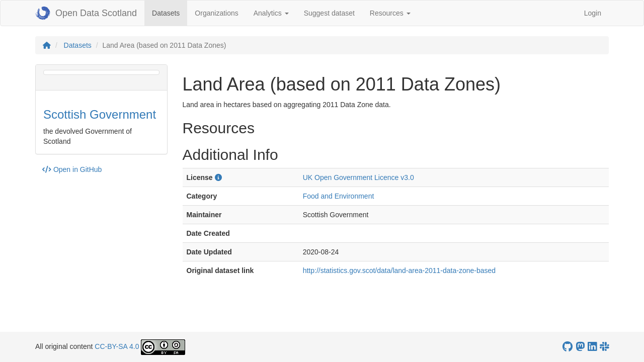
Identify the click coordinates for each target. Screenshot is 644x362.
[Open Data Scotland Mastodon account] (580, 347)
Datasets (170, 12)
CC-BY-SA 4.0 (117, 346)
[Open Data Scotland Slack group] (604, 347)
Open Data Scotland (86, 13)
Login (593, 13)
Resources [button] (390, 13)
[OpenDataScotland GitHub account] (568, 347)
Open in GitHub (72, 169)
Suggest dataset (329, 13)
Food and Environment (339, 196)
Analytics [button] (271, 13)
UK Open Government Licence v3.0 (358, 177)
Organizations (216, 13)
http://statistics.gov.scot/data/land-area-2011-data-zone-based (399, 270)
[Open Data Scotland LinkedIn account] (592, 347)
